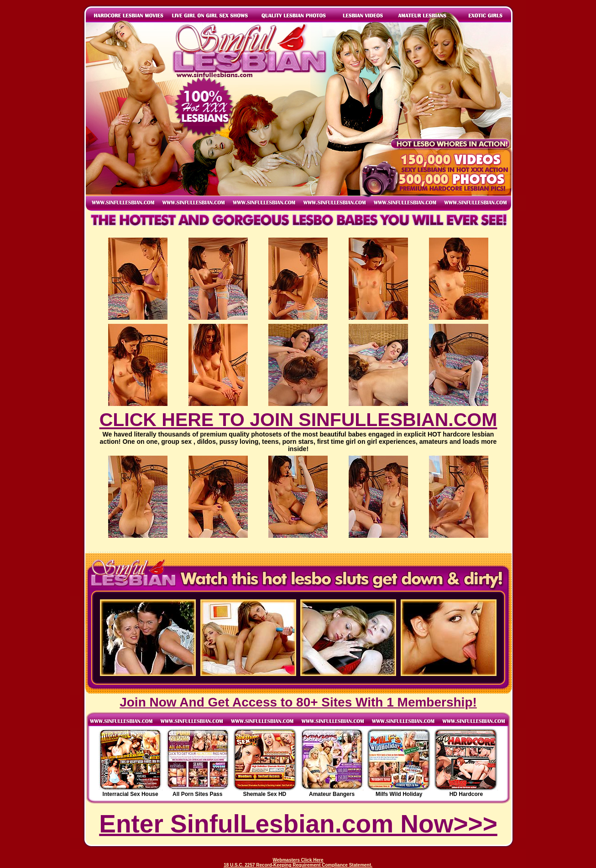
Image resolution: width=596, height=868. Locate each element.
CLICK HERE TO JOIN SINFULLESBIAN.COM (298, 420)
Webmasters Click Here (298, 860)
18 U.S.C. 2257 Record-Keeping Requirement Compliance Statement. (298, 865)
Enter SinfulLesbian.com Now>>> (298, 824)
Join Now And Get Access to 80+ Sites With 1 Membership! (298, 702)
